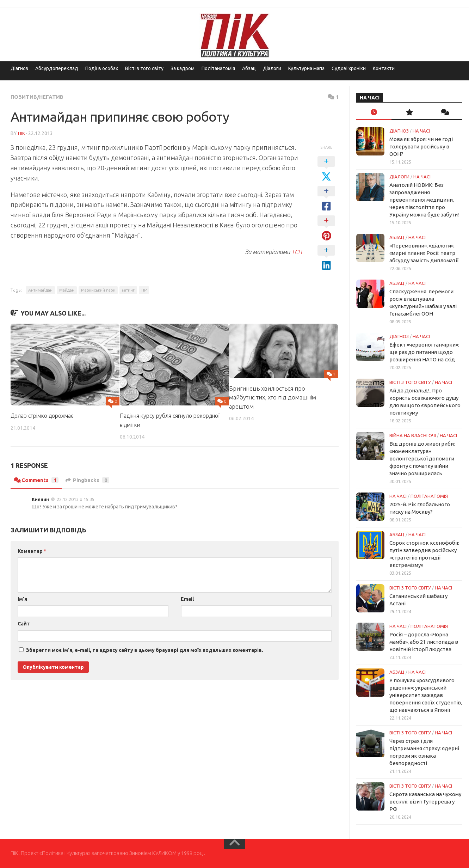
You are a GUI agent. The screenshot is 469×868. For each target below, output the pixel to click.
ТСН (297, 251)
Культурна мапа (306, 68)
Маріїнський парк (98, 290)
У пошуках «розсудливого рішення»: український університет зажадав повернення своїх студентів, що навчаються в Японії (426, 695)
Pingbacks (91, 479)
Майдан (67, 290)
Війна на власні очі (413, 435)
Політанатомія (218, 68)
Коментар (32, 550)
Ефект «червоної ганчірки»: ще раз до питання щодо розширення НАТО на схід (424, 352)
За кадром (183, 68)
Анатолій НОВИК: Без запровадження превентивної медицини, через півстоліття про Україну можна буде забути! (424, 200)
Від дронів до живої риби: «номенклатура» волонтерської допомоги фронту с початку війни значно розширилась (422, 459)
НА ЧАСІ (421, 131)
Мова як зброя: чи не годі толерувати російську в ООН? (421, 146)
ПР (144, 290)
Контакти (384, 68)
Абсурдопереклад (57, 68)
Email (187, 598)
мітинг (128, 290)
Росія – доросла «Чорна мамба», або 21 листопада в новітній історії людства (424, 642)
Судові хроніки (349, 68)
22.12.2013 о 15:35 (76, 499)
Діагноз (19, 68)
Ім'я (22, 598)
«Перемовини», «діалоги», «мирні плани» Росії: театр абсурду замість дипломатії (424, 253)
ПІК (21, 133)
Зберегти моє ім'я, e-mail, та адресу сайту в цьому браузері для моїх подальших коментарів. (145, 649)
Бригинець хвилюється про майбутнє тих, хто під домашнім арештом (273, 397)
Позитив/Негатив (39, 97)
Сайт (24, 623)
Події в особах (102, 68)
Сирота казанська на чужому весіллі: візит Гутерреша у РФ (425, 802)
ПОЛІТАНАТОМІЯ (429, 496)
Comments (38, 479)
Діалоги (272, 68)
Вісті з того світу (144, 68)
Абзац (249, 68)
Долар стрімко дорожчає (45, 415)
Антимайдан (40, 290)
